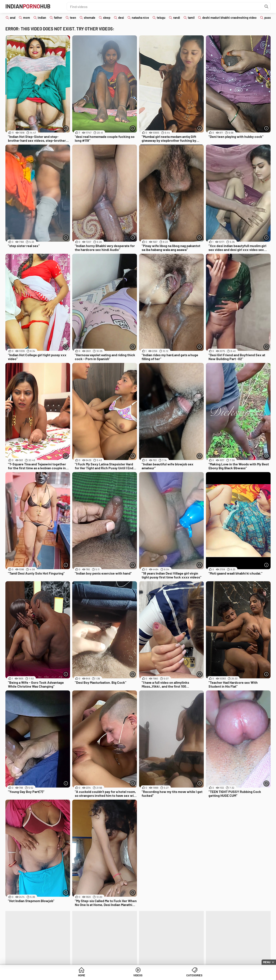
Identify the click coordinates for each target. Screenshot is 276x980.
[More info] (66, 128)
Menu (267, 962)
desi (121, 18)
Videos (138, 976)
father (58, 18)
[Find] (266, 6)
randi (177, 18)
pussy (268, 18)
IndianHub (30, 6)
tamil (191, 18)
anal (13, 18)
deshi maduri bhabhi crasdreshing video (229, 18)
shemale (90, 18)
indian (42, 18)
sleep (107, 18)
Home (105, 976)
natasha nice (140, 18)
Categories (171, 976)
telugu (161, 18)
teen (73, 18)
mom (27, 18)
